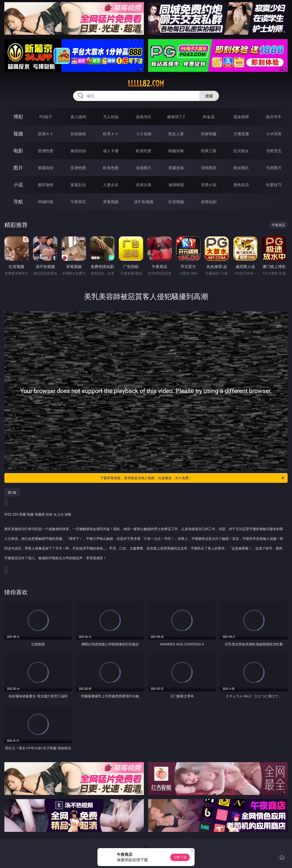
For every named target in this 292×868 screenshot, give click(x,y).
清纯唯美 (209, 168)
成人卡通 (111, 151)
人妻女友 (111, 185)
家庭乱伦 (78, 185)
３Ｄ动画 (144, 134)
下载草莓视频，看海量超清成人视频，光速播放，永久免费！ (193, 478)
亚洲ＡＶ (46, 134)
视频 (18, 134)
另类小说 (209, 185)
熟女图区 (241, 168)
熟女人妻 (176, 134)
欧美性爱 (144, 151)
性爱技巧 (274, 185)
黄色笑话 (241, 185)
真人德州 (78, 117)
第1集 (12, 492)
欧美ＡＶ (111, 134)
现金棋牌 (241, 117)
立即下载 (180, 857)
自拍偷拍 (78, 134)
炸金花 (209, 117)
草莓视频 (111, 202)
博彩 (18, 117)
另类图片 (274, 168)
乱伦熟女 (241, 151)
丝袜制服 (209, 134)
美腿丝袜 (176, 168)
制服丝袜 (176, 151)
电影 (18, 151)
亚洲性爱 (46, 151)
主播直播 (241, 134)
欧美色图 (111, 168)
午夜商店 (78, 202)
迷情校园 (176, 185)
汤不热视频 (144, 202)
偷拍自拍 (78, 151)
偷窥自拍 (46, 168)
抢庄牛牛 (274, 117)
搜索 (209, 96)
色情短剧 (209, 202)
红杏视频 (176, 202)
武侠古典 (144, 185)
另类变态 (274, 151)
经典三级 (209, 151)
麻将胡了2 (176, 117)
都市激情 (46, 185)
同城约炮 (46, 202)
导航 (18, 202)
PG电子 (46, 117)
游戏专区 (144, 117)
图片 (18, 168)
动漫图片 (144, 168)
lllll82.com (146, 83)
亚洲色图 (78, 168)
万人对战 (111, 117)
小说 (18, 185)
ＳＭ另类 (274, 134)
